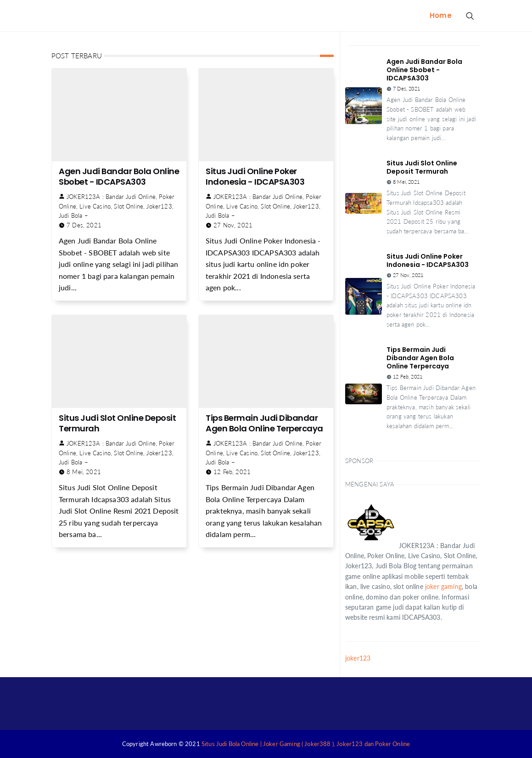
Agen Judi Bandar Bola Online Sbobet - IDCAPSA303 (119, 176)
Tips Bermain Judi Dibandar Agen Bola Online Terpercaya (264, 423)
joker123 (358, 658)
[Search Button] (470, 16)
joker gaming (443, 586)
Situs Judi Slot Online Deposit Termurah (117, 423)
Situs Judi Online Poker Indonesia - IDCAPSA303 (255, 176)
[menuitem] (441, 16)
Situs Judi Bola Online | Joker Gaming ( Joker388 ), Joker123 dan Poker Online (306, 744)
